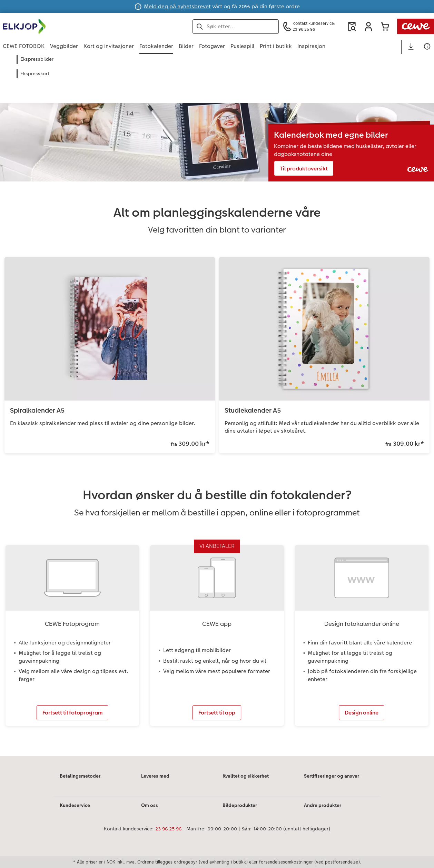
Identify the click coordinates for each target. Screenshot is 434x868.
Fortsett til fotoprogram (72, 713)
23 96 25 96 (168, 829)
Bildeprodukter (240, 805)
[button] (368, 27)
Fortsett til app (217, 713)
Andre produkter (323, 805)
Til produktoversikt (304, 169)
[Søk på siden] (236, 27)
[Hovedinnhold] (217, 415)
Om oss (150, 805)
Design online (362, 713)
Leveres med (155, 776)
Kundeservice (75, 805)
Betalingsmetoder (80, 776)
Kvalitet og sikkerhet (246, 776)
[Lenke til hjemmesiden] (70, 26)
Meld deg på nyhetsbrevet (177, 6)
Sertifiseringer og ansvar (332, 776)
